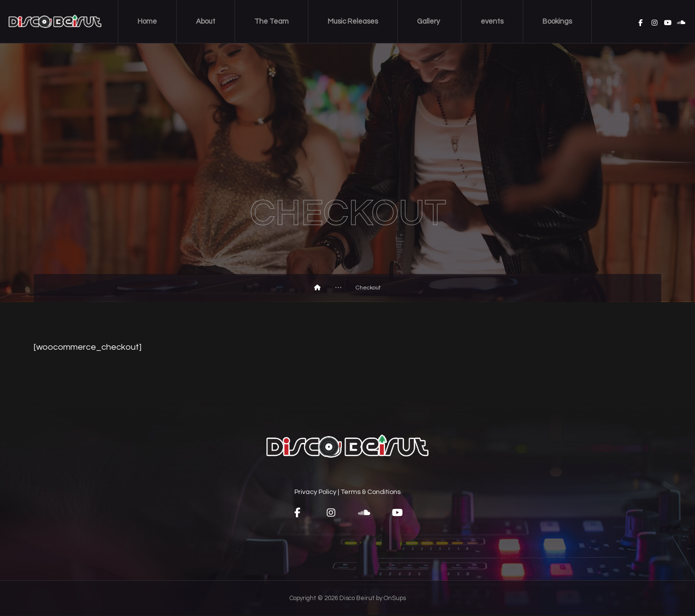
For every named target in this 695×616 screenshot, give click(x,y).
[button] (297, 513)
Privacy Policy (315, 492)
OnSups (395, 599)
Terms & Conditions (371, 492)
